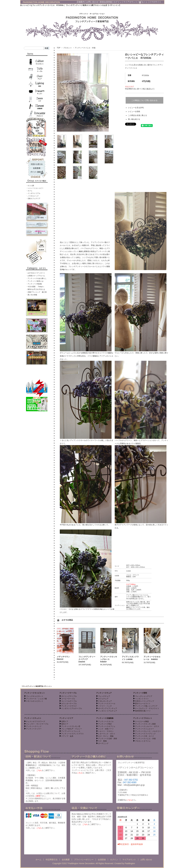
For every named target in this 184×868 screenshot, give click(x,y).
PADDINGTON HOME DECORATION (41, 2)
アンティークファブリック (145, 734)
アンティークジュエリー (144, 729)
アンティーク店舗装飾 (105, 718)
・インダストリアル (33, 193)
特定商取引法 (52, 860)
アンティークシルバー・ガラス (147, 726)
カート (143, 2)
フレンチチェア (104, 696)
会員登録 (102, 860)
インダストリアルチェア (108, 711)
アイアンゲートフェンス (71, 731)
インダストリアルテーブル (72, 708)
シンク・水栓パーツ (106, 729)
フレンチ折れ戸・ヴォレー (72, 729)
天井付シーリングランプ (144, 701)
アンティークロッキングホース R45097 (109, 659)
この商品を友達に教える (137, 115)
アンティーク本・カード (144, 736)
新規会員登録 (106, 2)
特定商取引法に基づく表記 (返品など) (140, 89)
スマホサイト (155, 2)
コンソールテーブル (69, 701)
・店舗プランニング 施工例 (36, 292)
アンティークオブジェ (107, 726)
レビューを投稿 (134, 111)
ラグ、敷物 (102, 741)
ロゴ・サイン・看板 (106, 736)
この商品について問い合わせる (144, 100)
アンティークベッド (34, 726)
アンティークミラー (34, 729)
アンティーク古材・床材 (108, 739)
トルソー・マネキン (106, 731)
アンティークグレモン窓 (71, 726)
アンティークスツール (107, 704)
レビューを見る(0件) (136, 108)
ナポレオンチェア (105, 701)
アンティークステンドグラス (72, 734)
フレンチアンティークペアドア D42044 (87, 659)
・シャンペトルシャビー (35, 188)
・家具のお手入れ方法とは (36, 289)
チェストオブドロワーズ (36, 721)
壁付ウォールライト (143, 704)
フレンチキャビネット (35, 696)
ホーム (38, 860)
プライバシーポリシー (84, 860)
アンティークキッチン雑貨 (145, 724)
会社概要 (66, 860)
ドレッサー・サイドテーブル (37, 724)
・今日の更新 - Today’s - (35, 287)
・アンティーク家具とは (35, 281)
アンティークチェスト (33, 718)
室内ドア (65, 724)
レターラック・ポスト (107, 734)
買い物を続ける (134, 119)
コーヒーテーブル (68, 699)
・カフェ (29, 191)
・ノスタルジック (32, 196)
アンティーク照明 (140, 693)
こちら (39, 770)
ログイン (118, 2)
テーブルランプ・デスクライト (147, 708)
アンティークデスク (69, 706)
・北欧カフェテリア (33, 198)
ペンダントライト (142, 699)
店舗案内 (81, 2)
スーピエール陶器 (142, 721)
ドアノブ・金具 (67, 736)
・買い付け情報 (32, 295)
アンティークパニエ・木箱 (85, 48)
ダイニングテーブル (69, 696)
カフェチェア (103, 699)
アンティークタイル (106, 721)
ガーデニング (103, 743)
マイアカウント (130, 2)
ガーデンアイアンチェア (108, 708)
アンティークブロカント (143, 718)
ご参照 (37, 796)
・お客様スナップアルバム (36, 276)
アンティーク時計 (105, 724)
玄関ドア (65, 721)
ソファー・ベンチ (105, 706)
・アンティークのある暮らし (36, 278)
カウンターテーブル (69, 704)
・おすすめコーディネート (36, 273)
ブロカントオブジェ (143, 741)
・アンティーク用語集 (34, 284)
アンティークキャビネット (34, 693)
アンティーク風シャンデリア (146, 706)
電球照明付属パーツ (143, 711)
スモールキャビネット (35, 701)
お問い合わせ (92, 2)
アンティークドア (66, 718)
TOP (59, 48)
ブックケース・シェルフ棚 (36, 699)
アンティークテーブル (68, 693)
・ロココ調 (30, 186)
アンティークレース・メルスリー (148, 731)
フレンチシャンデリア (144, 696)
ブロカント (68, 48)
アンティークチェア (104, 693)
